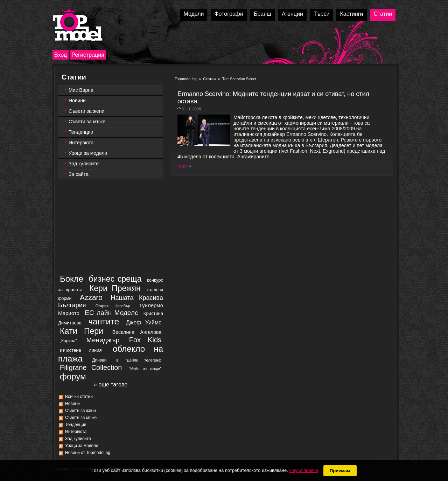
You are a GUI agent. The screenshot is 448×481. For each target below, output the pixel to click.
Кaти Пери (82, 331)
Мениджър (103, 340)
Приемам (340, 471)
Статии (383, 14)
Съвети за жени (86, 111)
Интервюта (81, 143)
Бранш (262, 14)
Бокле (72, 279)
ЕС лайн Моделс (111, 313)
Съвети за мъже (87, 122)
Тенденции (81, 132)
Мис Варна (81, 90)
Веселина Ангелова (137, 332)
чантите (104, 321)
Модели (194, 14)
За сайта (79, 174)
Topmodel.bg (186, 79)
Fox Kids (145, 340)
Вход (61, 55)
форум (73, 376)
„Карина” (68, 341)
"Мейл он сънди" (145, 369)
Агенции (292, 14)
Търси (322, 14)
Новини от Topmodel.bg (88, 453)
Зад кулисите (84, 164)
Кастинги (351, 14)
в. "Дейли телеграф (139, 360)
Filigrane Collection (91, 367)
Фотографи (229, 14)
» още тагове (111, 384)
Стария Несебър (113, 306)
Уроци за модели (88, 153)
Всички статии (79, 397)
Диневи (99, 360)
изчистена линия (81, 350)
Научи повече (303, 470)
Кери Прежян (115, 288)
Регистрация (88, 55)
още (182, 166)
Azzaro (91, 297)
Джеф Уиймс (144, 322)
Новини (77, 101)
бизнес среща (115, 279)
